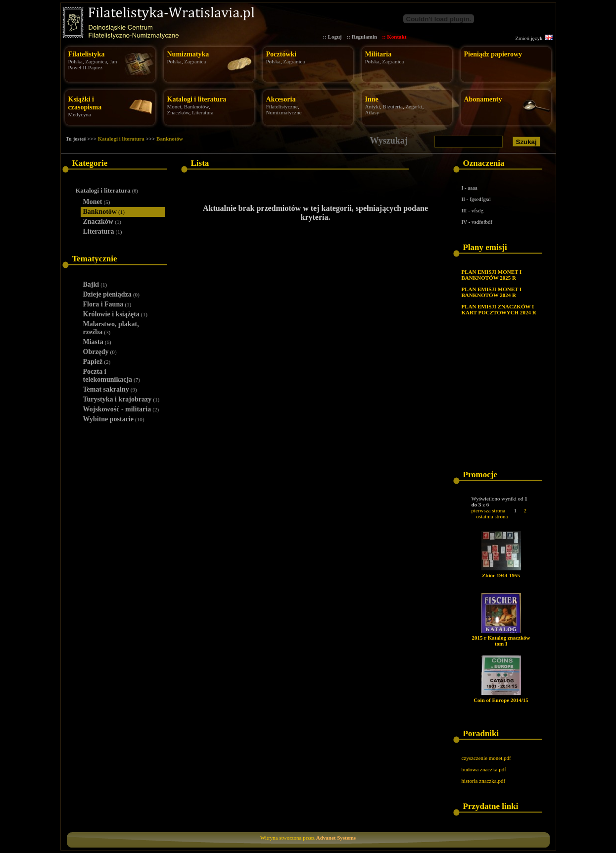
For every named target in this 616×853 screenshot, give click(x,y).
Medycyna (80, 114)
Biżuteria (393, 106)
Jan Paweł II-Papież (93, 64)
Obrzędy (100, 352)
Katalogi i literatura (197, 99)
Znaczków (178, 112)
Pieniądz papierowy (493, 54)
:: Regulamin (362, 37)
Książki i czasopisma (85, 103)
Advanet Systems (336, 838)
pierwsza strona (489, 510)
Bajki (95, 284)
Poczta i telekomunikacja (112, 376)
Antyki (373, 106)
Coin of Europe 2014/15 (501, 700)
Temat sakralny (110, 389)
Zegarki (414, 106)
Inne (372, 99)
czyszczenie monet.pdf (486, 758)
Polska (75, 61)
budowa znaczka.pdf (484, 769)
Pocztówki (281, 54)
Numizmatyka (188, 54)
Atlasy (372, 112)
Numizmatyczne (284, 112)
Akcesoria (281, 99)
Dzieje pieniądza (111, 294)
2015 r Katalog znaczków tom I (501, 641)
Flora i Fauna (107, 304)
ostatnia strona (492, 516)
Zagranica (96, 61)
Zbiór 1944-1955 (501, 575)
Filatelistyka (87, 54)
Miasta (97, 342)
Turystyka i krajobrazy (121, 399)
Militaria (379, 54)
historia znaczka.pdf (484, 781)
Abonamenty (483, 99)
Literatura (203, 112)
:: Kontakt (394, 37)
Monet (174, 106)
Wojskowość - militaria (121, 409)
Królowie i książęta (115, 314)
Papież (97, 362)
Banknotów (196, 106)
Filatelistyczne (282, 106)
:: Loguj (332, 37)
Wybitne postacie (114, 419)
